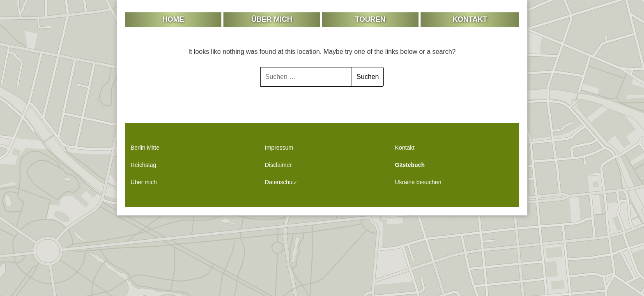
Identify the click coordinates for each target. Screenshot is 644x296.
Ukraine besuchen (418, 182)
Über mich (272, 19)
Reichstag (143, 165)
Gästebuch (410, 165)
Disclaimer (278, 165)
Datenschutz (281, 182)
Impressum (279, 148)
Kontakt (470, 19)
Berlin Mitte (145, 148)
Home (173, 19)
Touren (370, 19)
